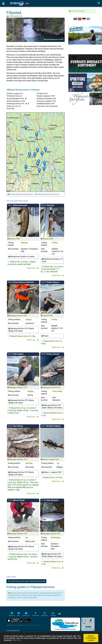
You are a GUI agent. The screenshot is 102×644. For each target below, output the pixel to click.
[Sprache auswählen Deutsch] (84, 19)
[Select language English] (80, 19)
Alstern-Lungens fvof (50, 459)
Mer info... (17, 641)
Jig (58, 463)
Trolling (55, 243)
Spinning (24, 243)
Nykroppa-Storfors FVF (18, 316)
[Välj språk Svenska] (75, 19)
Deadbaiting (55, 538)
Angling (29, 319)
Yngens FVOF (47, 316)
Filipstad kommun (15, 595)
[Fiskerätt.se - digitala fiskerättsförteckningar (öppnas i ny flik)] (65, 624)
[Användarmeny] (3, 3)
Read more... (33, 268)
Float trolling (57, 391)
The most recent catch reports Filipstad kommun (26, 581)
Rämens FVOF (14, 239)
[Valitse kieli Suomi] (89, 19)
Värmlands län (16, 16)
